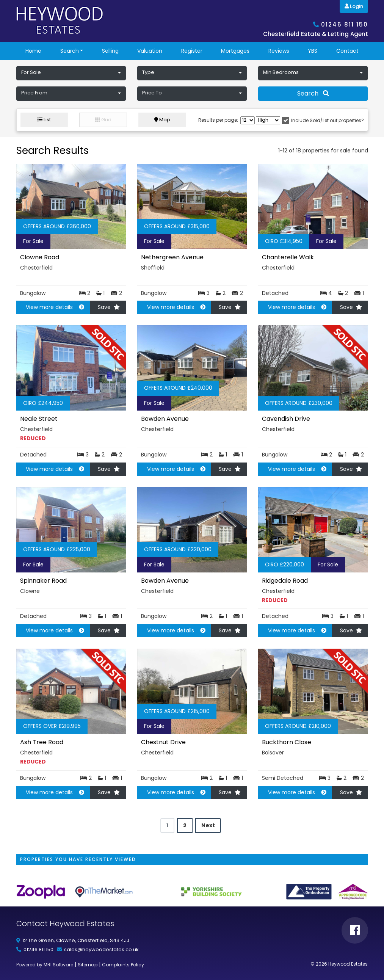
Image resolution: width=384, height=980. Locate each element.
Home (33, 51)
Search (70, 51)
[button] (71, 73)
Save (109, 307)
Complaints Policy (123, 965)
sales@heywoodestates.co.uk (101, 949)
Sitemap (88, 965)
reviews (279, 51)
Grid (103, 120)
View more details (52, 307)
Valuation (150, 51)
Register (192, 51)
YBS (313, 51)
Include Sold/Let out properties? (328, 120)
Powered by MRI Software (45, 965)
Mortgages (235, 51)
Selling (110, 51)
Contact (347, 51)
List (44, 120)
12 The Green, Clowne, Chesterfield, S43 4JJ (76, 940)
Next (208, 825)
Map (162, 120)
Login (354, 6)
